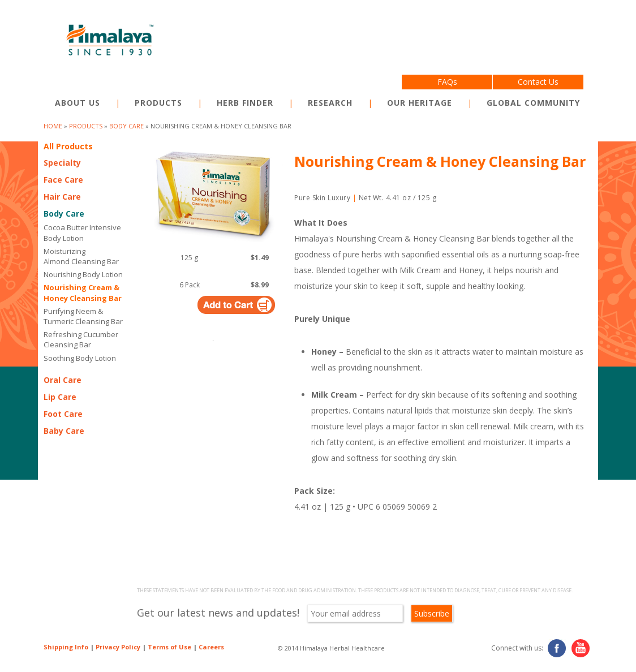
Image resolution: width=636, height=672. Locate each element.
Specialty (62, 163)
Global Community (533, 103)
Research (330, 103)
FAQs (447, 82)
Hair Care (62, 197)
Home (53, 126)
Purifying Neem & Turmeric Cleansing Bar (83, 316)
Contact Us (538, 82)
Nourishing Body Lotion (83, 274)
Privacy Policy (118, 647)
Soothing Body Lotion (80, 358)
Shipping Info (66, 647)
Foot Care (63, 414)
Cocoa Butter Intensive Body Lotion (82, 232)
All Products (68, 146)
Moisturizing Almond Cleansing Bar (81, 256)
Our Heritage (420, 103)
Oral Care (63, 380)
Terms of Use (169, 647)
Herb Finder (245, 103)
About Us (78, 103)
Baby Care (64, 431)
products (86, 126)
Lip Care (60, 397)
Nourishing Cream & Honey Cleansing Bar (83, 292)
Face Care (63, 180)
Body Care (126, 126)
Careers (211, 647)
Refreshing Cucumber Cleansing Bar (81, 339)
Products (158, 103)
